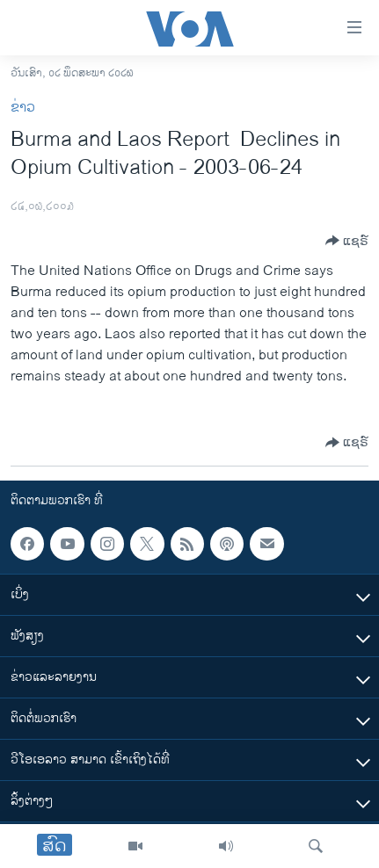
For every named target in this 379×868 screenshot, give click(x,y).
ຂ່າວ (23, 108)
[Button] (347, 241)
